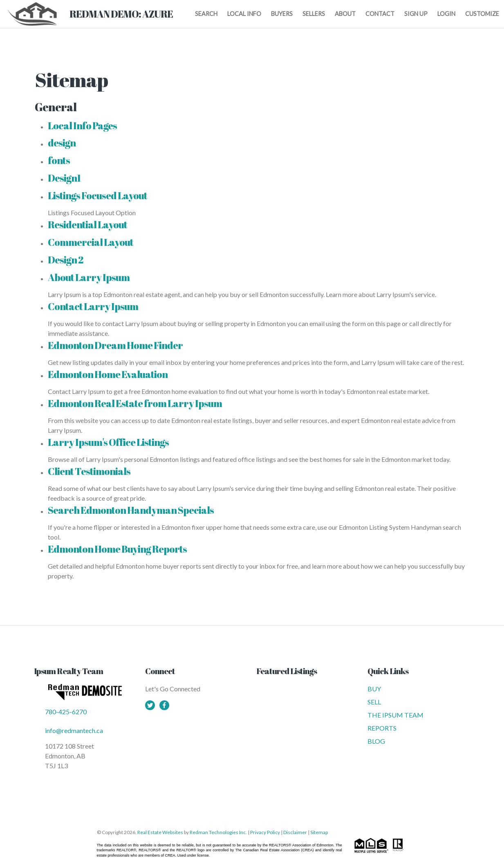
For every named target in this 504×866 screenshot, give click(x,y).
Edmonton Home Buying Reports (117, 549)
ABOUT (345, 14)
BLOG (376, 741)
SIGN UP (416, 14)
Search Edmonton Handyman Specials (131, 510)
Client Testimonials (89, 471)
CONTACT (380, 14)
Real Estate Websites (161, 832)
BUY (374, 689)
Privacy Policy (265, 832)
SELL (374, 702)
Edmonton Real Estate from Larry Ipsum (135, 403)
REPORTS (382, 728)
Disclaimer (295, 832)
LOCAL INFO (244, 14)
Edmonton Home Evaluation (108, 374)
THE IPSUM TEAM (395, 715)
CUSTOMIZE (482, 14)
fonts (59, 160)
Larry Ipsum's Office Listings (108, 442)
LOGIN (446, 14)
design (62, 143)
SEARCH (206, 14)
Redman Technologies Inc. (219, 832)
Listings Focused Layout (97, 196)
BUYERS (282, 14)
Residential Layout (87, 225)
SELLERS (314, 14)
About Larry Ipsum (89, 277)
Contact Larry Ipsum (93, 306)
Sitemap (319, 832)
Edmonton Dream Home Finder (115, 345)
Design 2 (66, 260)
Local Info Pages (82, 126)
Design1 (64, 178)
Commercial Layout (91, 242)
